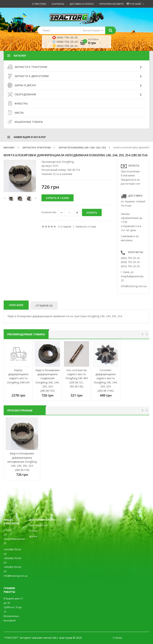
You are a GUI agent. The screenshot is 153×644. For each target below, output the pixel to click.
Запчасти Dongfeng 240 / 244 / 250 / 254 (82, 148)
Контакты (58, 4)
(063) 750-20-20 (66, 46)
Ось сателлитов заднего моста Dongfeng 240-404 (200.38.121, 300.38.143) (76, 378)
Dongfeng (68, 162)
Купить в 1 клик (58, 198)
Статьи (33, 531)
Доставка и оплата (82, 4)
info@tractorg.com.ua (134, 286)
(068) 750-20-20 (66, 42)
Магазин (9, 148)
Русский (134, 4)
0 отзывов (65, 226)
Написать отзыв (86, 226)
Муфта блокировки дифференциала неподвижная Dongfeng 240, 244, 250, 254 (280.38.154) (22, 462)
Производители (38, 525)
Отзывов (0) (44, 306)
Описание (16, 305)
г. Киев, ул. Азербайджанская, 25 (132, 276)
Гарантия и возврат (111, 4)
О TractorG (39, 4)
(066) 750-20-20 (66, 37)
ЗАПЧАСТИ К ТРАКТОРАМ (36, 148)
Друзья (33, 536)
